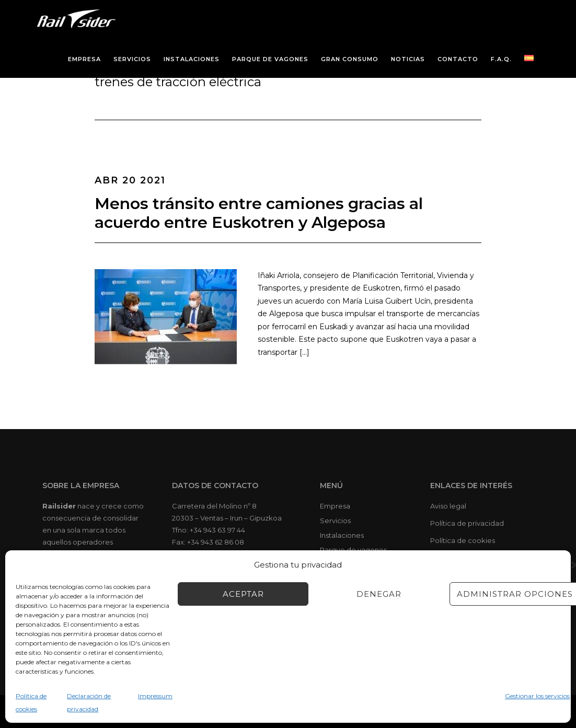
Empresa (335, 506)
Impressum (155, 696)
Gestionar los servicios (537, 696)
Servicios (335, 521)
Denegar (379, 594)
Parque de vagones (353, 550)
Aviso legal (448, 506)
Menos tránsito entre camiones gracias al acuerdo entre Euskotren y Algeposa (259, 213)
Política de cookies (463, 540)
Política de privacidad (467, 523)
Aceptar (243, 594)
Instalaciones (342, 535)
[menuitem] (529, 58)
